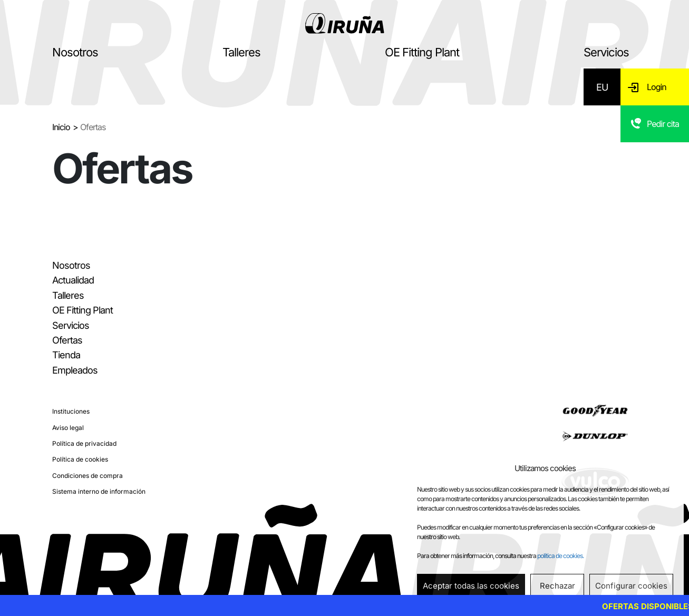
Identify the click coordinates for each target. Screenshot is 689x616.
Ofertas (67, 340)
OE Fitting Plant (422, 52)
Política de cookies (80, 459)
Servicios (606, 52)
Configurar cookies (631, 586)
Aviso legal (68, 428)
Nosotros (75, 52)
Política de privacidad (84, 443)
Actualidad (73, 280)
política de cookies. (560, 556)
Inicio (61, 127)
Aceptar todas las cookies (471, 586)
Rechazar (557, 586)
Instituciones (71, 411)
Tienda (66, 355)
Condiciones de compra (88, 476)
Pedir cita (663, 124)
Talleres (241, 52)
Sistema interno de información (99, 491)
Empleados (75, 370)
